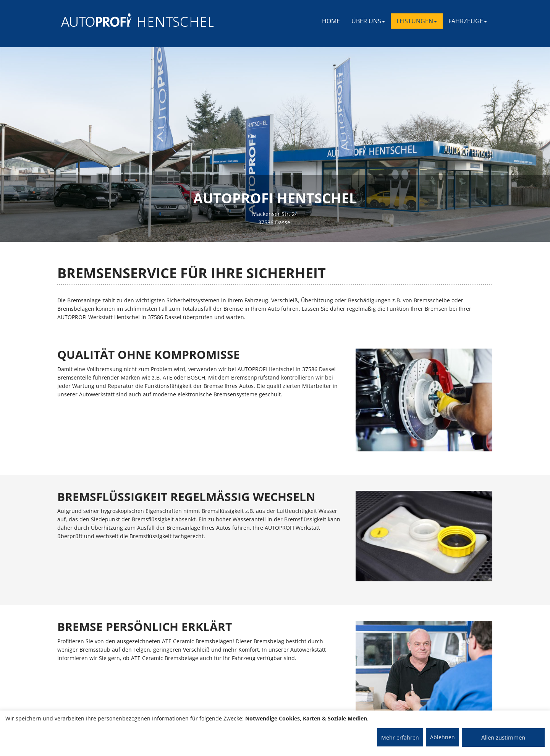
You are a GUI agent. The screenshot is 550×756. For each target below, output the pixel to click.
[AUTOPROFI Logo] (91, 20)
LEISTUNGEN (417, 21)
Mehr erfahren (400, 737)
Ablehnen (442, 737)
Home (331, 21)
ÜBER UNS (368, 21)
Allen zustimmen (503, 737)
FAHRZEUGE (468, 21)
